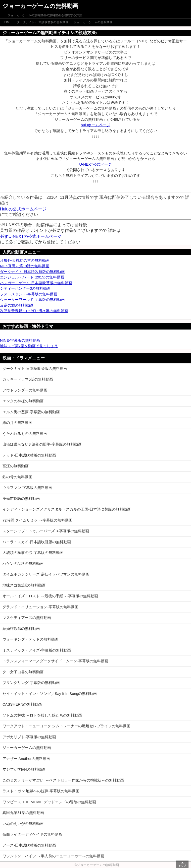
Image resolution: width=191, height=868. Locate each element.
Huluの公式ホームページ (23, 209)
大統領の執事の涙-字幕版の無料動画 (33, 553)
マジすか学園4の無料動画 (24, 769)
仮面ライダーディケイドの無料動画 (32, 834)
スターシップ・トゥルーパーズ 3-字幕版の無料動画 (46, 531)
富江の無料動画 (16, 466)
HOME (7, 22)
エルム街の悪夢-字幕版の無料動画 (31, 412)
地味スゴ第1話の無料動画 (24, 585)
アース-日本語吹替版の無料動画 (29, 845)
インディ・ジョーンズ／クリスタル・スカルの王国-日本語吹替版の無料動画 (67, 509)
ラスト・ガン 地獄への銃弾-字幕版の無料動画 (41, 791)
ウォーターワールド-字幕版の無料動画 (32, 300)
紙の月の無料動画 (17, 423)
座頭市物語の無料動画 (21, 499)
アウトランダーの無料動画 (25, 390)
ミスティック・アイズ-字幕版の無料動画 (37, 650)
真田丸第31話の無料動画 (23, 813)
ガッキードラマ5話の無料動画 (28, 379)
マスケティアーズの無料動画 (27, 618)
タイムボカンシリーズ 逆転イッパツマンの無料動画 (46, 574)
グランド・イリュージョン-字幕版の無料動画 (40, 607)
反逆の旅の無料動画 (17, 305)
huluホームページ (95, 125)
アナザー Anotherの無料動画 (26, 759)
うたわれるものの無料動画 (25, 434)
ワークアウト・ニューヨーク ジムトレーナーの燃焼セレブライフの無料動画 (66, 726)
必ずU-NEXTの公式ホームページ (31, 236)
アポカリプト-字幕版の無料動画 (29, 737)
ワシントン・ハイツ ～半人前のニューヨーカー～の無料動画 (53, 856)
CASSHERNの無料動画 (22, 704)
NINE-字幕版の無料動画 (20, 340)
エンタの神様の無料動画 (23, 401)
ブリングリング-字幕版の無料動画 (31, 683)
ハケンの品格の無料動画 (23, 564)
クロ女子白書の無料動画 (23, 672)
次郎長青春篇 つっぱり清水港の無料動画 (34, 311)
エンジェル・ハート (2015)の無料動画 (32, 277)
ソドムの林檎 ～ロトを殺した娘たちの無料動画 (42, 715)
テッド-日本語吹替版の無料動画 (29, 455)
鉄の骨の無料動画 (17, 477)
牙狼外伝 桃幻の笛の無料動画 (25, 260)
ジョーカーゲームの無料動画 (93, 22)
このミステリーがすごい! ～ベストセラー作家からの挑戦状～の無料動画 (63, 780)
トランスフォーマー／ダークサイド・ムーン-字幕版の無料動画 (55, 661)
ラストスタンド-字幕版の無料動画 (29, 294)
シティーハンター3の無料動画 (25, 288)
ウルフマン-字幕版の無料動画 (27, 488)
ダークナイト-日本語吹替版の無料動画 (43, 22)
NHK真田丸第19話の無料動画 (25, 266)
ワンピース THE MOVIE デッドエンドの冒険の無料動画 (49, 802)
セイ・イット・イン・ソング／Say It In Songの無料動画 (50, 694)
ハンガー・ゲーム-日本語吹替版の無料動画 (36, 283)
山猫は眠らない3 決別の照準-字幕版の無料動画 (42, 444)
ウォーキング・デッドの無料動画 (30, 639)
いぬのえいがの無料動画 (23, 824)
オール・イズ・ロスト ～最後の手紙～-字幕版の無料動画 (50, 596)
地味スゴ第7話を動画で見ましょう (29, 346)
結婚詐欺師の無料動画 (21, 629)
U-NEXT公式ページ (96, 164)
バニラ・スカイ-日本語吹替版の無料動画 (37, 542)
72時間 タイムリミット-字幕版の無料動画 (37, 520)
